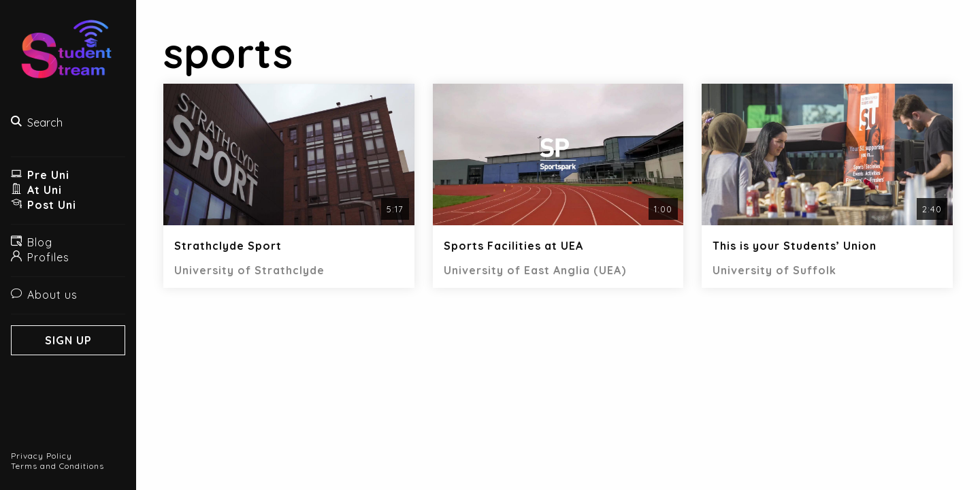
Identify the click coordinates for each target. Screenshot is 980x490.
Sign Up (68, 340)
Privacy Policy (42, 456)
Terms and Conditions (58, 466)
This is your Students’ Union (795, 246)
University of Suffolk (774, 270)
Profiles (40, 257)
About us (44, 295)
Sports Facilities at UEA (513, 246)
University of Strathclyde (249, 270)
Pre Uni (40, 175)
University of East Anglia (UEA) (535, 270)
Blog (32, 242)
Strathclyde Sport (228, 246)
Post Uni (44, 205)
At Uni (36, 190)
